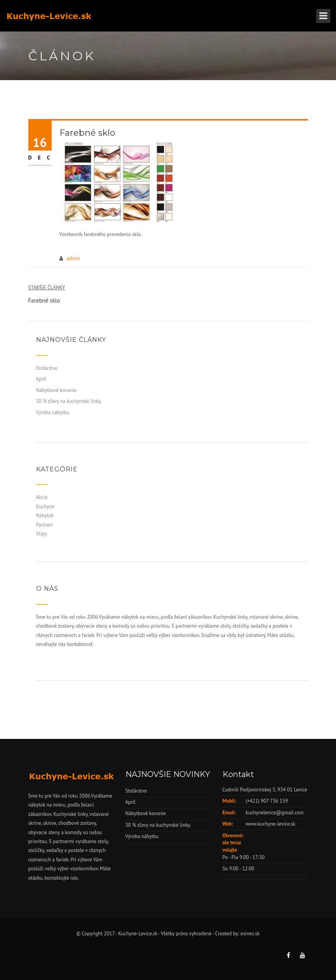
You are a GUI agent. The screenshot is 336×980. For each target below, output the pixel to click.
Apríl (41, 379)
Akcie (42, 497)
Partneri (45, 525)
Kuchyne (45, 507)
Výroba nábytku (53, 412)
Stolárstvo (47, 368)
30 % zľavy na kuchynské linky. (69, 401)
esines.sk (250, 934)
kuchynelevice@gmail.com (275, 813)
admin (74, 258)
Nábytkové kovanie (56, 390)
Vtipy (42, 534)
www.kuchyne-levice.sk (271, 824)
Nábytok (45, 515)
